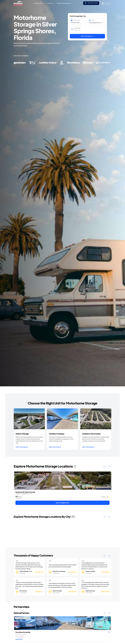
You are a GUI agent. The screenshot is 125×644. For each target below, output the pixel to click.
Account (106, 3)
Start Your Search (22, 447)
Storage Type (76, 20)
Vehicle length (77, 28)
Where (93, 20)
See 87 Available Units (63, 503)
